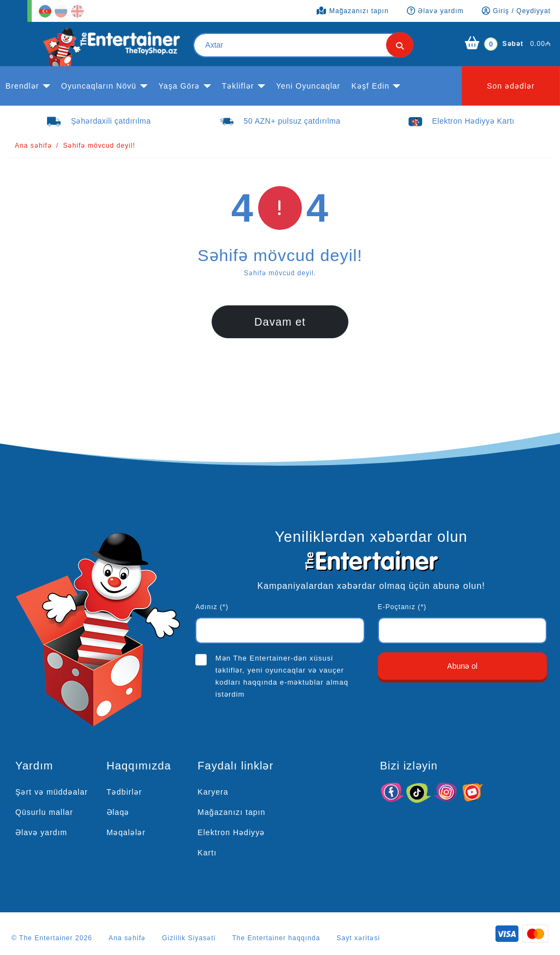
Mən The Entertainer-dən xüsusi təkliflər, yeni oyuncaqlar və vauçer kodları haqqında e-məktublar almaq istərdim (282, 676)
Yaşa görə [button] (179, 86)
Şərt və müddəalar (52, 792)
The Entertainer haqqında (276, 938)
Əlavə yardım (41, 832)
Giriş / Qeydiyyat (516, 11)
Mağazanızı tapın (231, 812)
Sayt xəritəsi (358, 938)
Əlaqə (118, 812)
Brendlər (22, 86)
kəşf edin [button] (371, 86)
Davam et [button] (280, 322)
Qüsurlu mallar (44, 812)
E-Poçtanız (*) (402, 607)
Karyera (213, 792)
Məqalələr (126, 832)
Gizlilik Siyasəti (189, 938)
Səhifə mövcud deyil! (99, 146)
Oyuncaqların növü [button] (99, 86)
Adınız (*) (212, 607)
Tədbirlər (124, 792)
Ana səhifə (33, 146)
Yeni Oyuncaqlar (308, 86)
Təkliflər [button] (238, 86)
